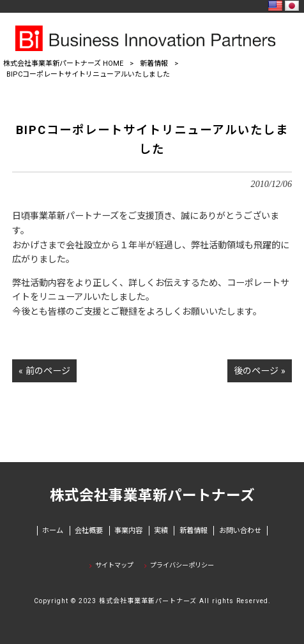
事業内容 (128, 531)
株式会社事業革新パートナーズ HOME (63, 64)
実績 (161, 531)
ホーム (53, 531)
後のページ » (260, 371)
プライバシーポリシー (182, 565)
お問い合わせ (240, 531)
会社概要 (89, 531)
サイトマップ (114, 565)
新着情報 (154, 64)
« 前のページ (44, 371)
